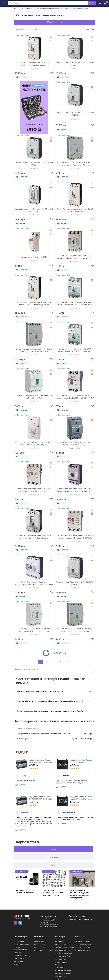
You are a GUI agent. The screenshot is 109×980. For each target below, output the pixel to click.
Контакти (18, 953)
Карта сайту (19, 959)
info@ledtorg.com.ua (76, 916)
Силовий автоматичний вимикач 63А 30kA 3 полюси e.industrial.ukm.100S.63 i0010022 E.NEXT (75, 351)
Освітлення (59, 967)
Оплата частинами (83, 944)
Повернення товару (22, 956)
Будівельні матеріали (63, 970)
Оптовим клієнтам (83, 950)
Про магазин (19, 941)
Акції (16, 964)
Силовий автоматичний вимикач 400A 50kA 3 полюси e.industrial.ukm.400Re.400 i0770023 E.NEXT (75, 491)
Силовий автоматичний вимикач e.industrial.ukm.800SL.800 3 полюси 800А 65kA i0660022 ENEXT (34, 584)
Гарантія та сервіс (83, 941)
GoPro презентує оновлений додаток (24, 891)
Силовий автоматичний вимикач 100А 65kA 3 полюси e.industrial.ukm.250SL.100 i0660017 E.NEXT (75, 258)
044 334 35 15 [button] (48, 916)
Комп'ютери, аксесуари (64, 947)
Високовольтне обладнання (48, 8)
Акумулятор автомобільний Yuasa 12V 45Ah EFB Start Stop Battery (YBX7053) (81, 761)
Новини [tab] (53, 849)
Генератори (39, 941)
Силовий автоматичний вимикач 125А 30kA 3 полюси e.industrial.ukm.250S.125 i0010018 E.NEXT (34, 491)
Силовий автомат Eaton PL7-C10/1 (34, 257)
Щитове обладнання (63, 973)
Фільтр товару (54, 22)
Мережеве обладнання (64, 950)
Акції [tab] (53, 865)
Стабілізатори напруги (43, 950)
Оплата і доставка (82, 947)
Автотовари (59, 941)
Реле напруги (40, 944)
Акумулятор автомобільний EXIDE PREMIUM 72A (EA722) (40, 761)
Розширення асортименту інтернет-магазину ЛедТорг (53, 893)
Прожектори (39, 947)
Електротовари (26, 8)
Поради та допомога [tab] (53, 857)
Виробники (18, 962)
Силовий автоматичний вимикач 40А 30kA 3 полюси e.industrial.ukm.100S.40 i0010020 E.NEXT (75, 305)
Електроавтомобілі (62, 956)
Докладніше (20, 785)
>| (68, 662)
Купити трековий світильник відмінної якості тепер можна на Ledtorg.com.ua (80, 894)
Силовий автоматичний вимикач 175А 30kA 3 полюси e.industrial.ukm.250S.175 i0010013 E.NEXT (75, 538)
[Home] (15, 8)
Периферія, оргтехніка (64, 953)
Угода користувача (21, 944)
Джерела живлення (63, 944)
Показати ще (54, 653)
